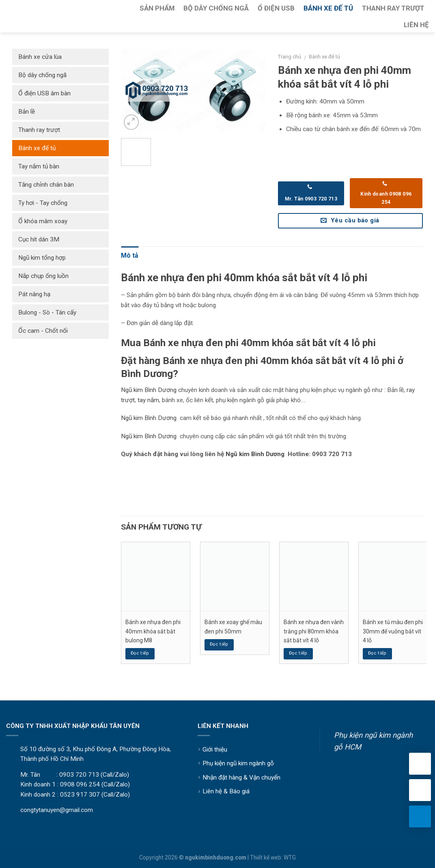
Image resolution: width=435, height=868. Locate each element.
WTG (290, 857)
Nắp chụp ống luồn (43, 276)
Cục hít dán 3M (39, 239)
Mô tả (130, 255)
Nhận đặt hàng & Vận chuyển (241, 778)
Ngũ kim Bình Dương (149, 390)
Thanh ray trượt (39, 130)
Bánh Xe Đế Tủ (328, 8)
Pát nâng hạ (34, 294)
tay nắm (148, 400)
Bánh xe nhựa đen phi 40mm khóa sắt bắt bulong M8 (153, 631)
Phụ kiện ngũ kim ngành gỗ (238, 763)
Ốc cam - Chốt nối (43, 331)
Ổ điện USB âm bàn (44, 93)
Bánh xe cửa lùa (40, 57)
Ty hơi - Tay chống (43, 203)
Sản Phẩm (157, 8)
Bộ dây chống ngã (42, 75)
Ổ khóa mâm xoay (43, 221)
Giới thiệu (215, 750)
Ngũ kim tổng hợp (42, 258)
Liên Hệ (416, 25)
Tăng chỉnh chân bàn (46, 185)
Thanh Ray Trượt (393, 8)
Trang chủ (290, 57)
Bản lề (27, 112)
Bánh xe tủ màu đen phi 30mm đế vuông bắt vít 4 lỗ (393, 631)
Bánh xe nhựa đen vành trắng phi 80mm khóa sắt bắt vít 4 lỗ (314, 631)
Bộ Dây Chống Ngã (216, 8)
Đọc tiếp (140, 653)
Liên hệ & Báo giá (226, 791)
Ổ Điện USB (276, 8)
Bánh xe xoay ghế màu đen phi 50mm (233, 627)
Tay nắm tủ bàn (39, 166)
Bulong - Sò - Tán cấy (47, 312)
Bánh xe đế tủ (324, 57)
